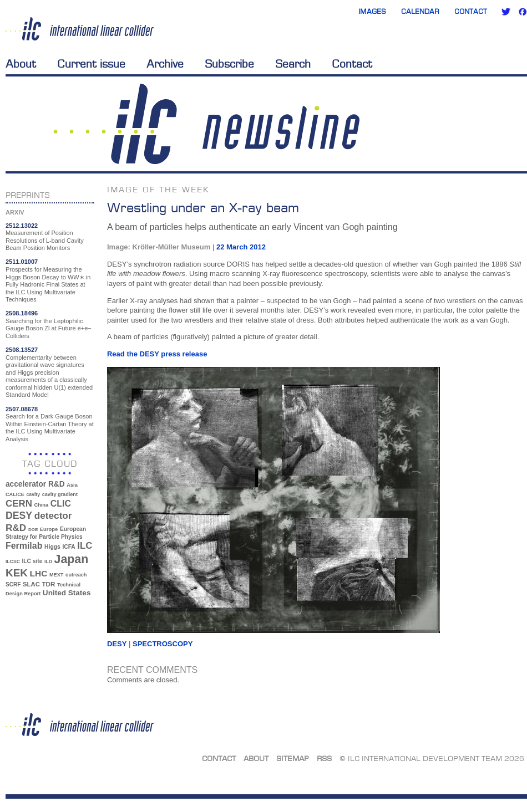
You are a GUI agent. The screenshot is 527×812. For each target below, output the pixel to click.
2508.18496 (22, 313)
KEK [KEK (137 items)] (17, 573)
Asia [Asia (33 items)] (72, 485)
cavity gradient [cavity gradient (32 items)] (60, 494)
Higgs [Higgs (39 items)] (52, 547)
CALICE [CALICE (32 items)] (15, 494)
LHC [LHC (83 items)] (39, 573)
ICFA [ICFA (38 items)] (69, 547)
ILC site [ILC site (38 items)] (32, 561)
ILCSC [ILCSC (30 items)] (13, 561)
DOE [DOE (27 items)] (33, 530)
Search (293, 64)
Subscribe (229, 64)
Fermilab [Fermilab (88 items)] (24, 546)
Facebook (523, 12)
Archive (165, 64)
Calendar (420, 11)
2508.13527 (22, 350)
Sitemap (293, 758)
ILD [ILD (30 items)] (48, 561)
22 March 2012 (241, 247)
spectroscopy (163, 644)
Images (372, 11)
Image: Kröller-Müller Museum (159, 247)
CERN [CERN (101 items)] (19, 504)
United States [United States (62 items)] (67, 593)
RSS (324, 758)
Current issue (91, 64)
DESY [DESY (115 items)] (19, 515)
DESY (117, 644)
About (21, 64)
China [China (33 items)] (41, 505)
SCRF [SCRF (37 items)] (13, 584)
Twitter (506, 12)
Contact (471, 11)
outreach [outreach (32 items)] (76, 575)
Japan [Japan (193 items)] (72, 559)
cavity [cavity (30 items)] (33, 494)
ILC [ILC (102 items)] (85, 546)
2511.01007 (22, 262)
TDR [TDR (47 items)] (48, 584)
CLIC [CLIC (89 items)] (61, 504)
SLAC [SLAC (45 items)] (31, 584)
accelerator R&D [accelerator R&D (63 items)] (35, 484)
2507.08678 (22, 409)
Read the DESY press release (157, 354)
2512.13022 (22, 226)
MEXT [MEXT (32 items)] (56, 575)
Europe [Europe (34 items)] (49, 529)
